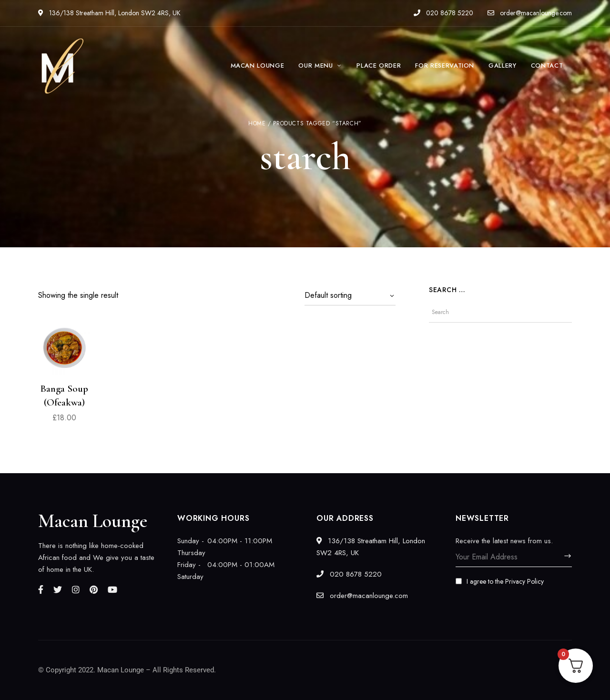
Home (257, 123)
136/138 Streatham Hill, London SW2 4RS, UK (109, 13)
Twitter (58, 589)
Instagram (76, 589)
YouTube (112, 589)
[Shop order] (350, 295)
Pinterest (94, 589)
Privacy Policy (524, 581)
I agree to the (500, 581)
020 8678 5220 (443, 13)
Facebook (41, 589)
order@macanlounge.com (530, 13)
